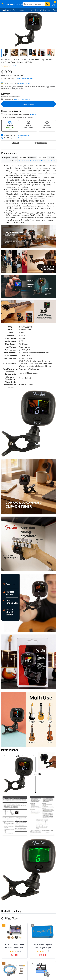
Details (20, 138)
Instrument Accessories (41, 161)
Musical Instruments (25, 161)
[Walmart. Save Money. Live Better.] (11, 4)
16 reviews (18, 66)
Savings (29, 10)
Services (21, 10)
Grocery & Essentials (42, 10)
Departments (9, 10)
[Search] (47, 4)
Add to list (14, 143)
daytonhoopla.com (25, 83)
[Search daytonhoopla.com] (34, 4)
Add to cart (29, 104)
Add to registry (41, 143)
